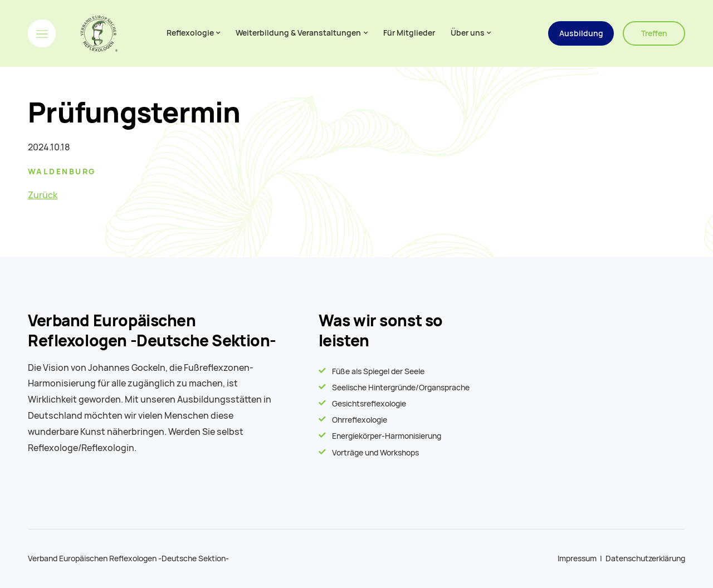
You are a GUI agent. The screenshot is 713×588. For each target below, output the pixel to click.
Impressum (577, 558)
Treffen (654, 33)
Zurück (43, 195)
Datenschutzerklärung (645, 558)
